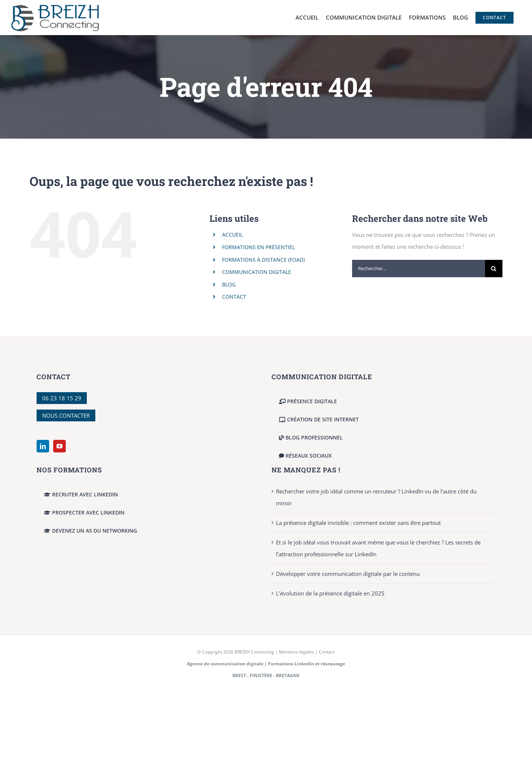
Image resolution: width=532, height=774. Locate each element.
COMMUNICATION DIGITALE (257, 272)
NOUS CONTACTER (66, 415)
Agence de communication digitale (225, 664)
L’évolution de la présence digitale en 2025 (330, 593)
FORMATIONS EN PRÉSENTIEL (258, 247)
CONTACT (234, 297)
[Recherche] (494, 269)
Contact (327, 652)
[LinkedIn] (43, 446)
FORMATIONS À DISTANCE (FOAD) (263, 260)
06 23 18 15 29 (62, 398)
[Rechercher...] (419, 269)
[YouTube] (59, 446)
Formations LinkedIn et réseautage (307, 664)
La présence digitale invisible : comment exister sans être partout (358, 523)
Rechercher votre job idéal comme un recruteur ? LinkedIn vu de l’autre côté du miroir (376, 497)
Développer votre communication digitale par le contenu (348, 574)
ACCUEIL (232, 235)
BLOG (229, 284)
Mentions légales (296, 652)
